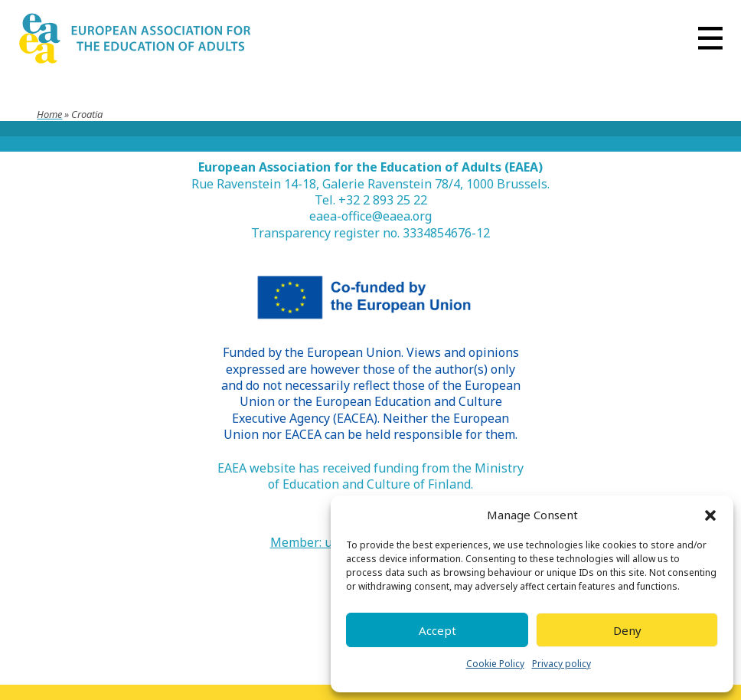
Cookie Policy (495, 664)
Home (49, 114)
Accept (437, 630)
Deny (627, 630)
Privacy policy (561, 664)
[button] (710, 515)
